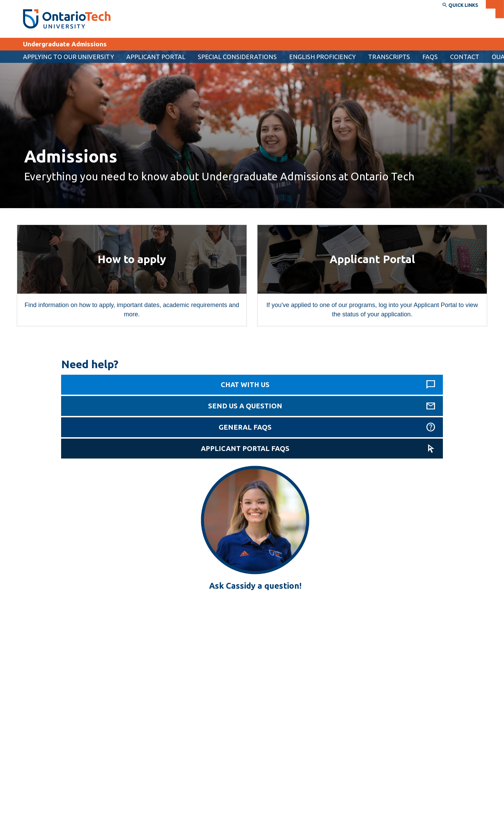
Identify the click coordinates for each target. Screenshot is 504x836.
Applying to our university (68, 57)
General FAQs (245, 427)
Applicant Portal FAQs (245, 448)
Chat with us (245, 385)
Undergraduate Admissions (65, 44)
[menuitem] (156, 57)
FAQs (430, 57)
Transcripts (389, 57)
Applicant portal (156, 57)
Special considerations (237, 57)
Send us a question (245, 406)
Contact (465, 57)
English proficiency (322, 57)
